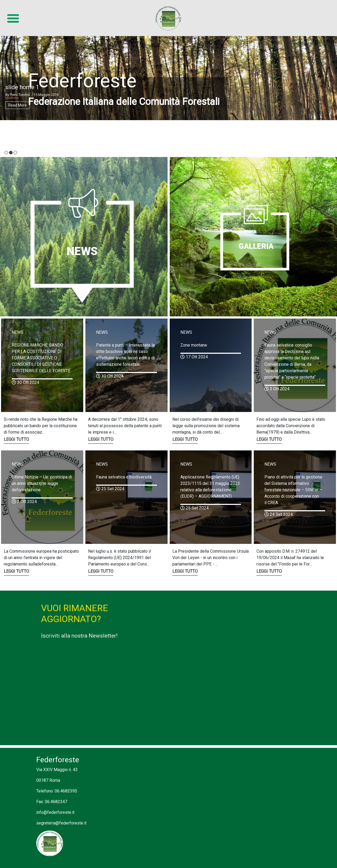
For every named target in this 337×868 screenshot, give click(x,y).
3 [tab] (15, 153)
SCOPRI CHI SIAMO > (50, 127)
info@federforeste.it (55, 812)
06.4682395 (66, 791)
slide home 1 (22, 87)
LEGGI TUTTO (16, 439)
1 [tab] (6, 153)
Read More (17, 105)
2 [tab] (11, 153)
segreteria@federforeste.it (61, 823)
